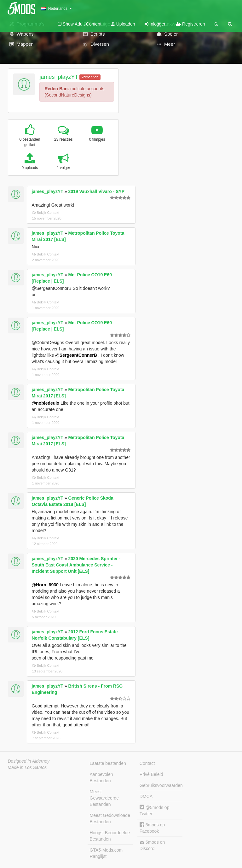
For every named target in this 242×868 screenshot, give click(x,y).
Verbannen (90, 77)
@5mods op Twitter (155, 810)
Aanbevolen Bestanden (101, 777)
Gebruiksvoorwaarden (161, 785)
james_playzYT (59, 77)
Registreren (190, 24)
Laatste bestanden (108, 763)
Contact (147, 763)
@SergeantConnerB (76, 355)
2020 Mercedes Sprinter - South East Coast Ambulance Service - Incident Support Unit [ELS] (76, 565)
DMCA (146, 796)
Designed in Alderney (29, 761)
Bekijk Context (46, 213)
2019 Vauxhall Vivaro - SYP (96, 191)
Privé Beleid (151, 774)
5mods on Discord (152, 845)
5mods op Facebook (152, 828)
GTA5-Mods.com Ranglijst (106, 853)
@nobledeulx (46, 403)
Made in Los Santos (27, 767)
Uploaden (123, 24)
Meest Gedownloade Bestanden (110, 818)
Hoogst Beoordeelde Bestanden (110, 836)
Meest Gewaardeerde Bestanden (104, 798)
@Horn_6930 (45, 585)
